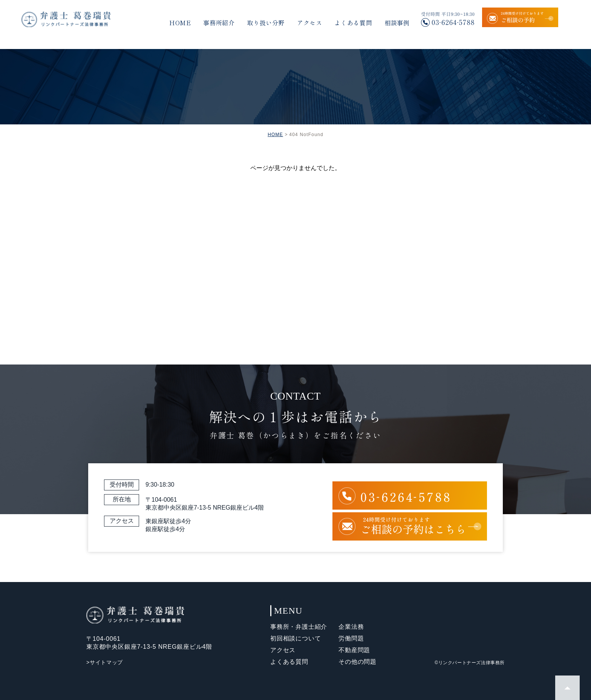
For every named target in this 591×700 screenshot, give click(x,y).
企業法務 (351, 627)
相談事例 (397, 23)
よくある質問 (353, 23)
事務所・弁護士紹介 (299, 627)
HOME (180, 23)
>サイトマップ (105, 662)
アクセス (310, 23)
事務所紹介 (219, 23)
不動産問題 (354, 650)
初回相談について (295, 638)
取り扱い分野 (266, 23)
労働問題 (351, 638)
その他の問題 (358, 662)
